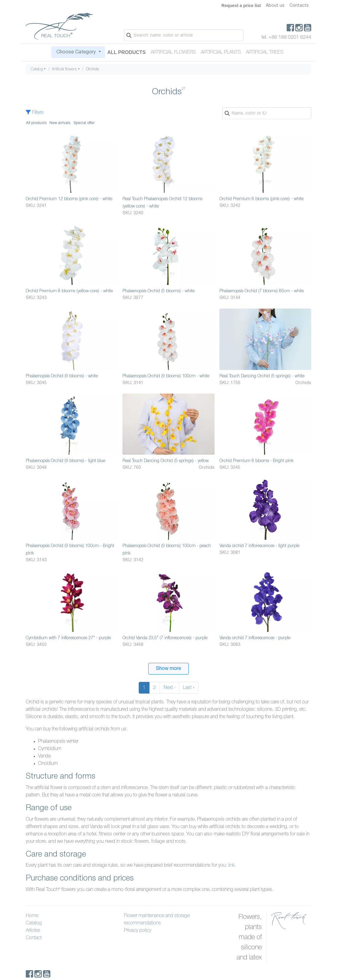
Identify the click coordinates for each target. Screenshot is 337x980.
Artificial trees (265, 52)
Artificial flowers (173, 52)
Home (32, 916)
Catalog (37, 69)
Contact (34, 938)
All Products (127, 52)
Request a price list (241, 6)
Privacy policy (138, 931)
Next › (169, 688)
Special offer (84, 123)
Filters (35, 113)
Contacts (299, 6)
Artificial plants (221, 52)
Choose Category (76, 52)
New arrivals (60, 123)
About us (275, 6)
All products (36, 123)
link (231, 865)
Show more (169, 669)
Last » (189, 688)
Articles (33, 931)
